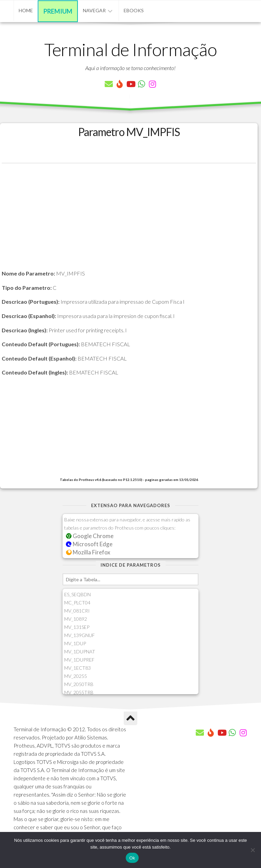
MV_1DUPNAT (80, 652)
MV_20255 (76, 676)
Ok (132, 858)
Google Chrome (90, 536)
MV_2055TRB (79, 692)
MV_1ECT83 (77, 668)
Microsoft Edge (89, 544)
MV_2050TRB (79, 684)
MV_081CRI (77, 611)
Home (26, 10)
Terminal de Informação (130, 49)
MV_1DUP (75, 643)
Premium (58, 11)
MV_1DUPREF (79, 660)
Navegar (94, 10)
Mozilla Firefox (88, 552)
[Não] (253, 850)
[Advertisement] (129, 221)
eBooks (134, 10)
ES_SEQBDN (77, 594)
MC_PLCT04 (77, 603)
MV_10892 (76, 619)
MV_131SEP (77, 627)
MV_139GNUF (80, 635)
